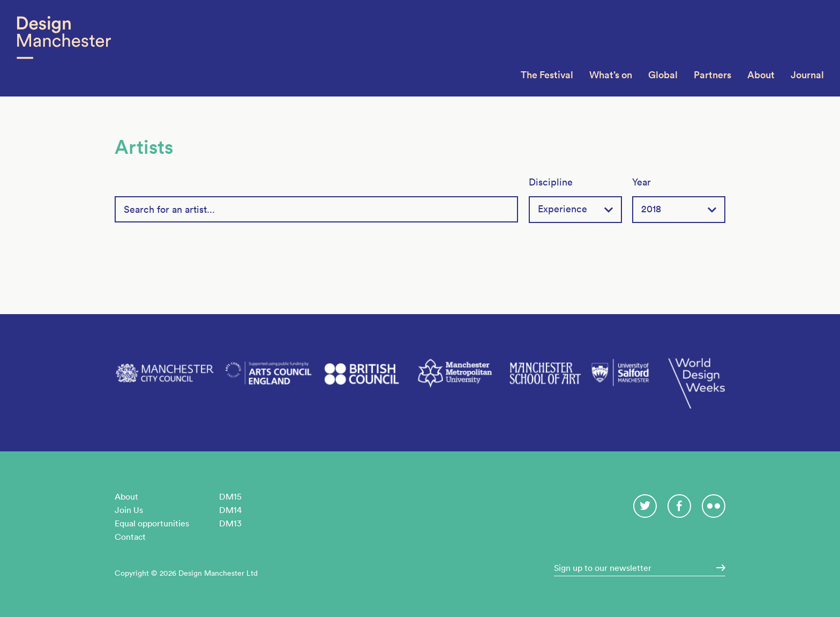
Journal (807, 75)
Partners (712, 75)
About (761, 75)
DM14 (230, 510)
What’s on (611, 75)
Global (663, 75)
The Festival (547, 75)
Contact (130, 537)
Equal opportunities (152, 523)
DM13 (230, 523)
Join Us (129, 510)
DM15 (230, 496)
